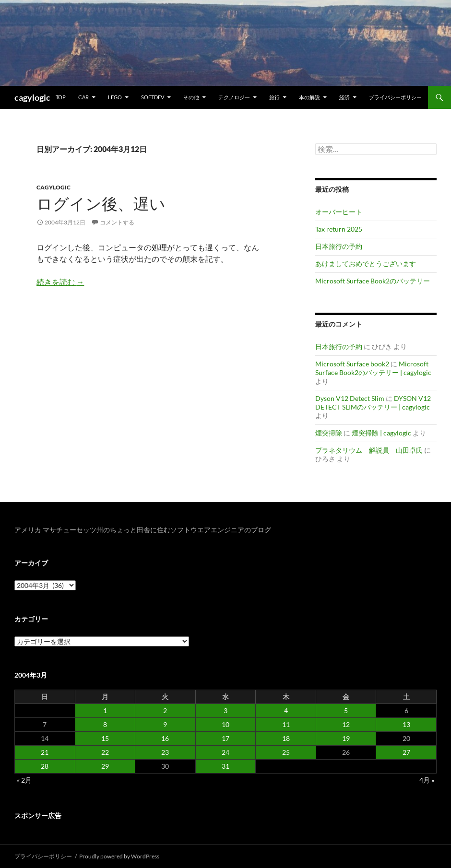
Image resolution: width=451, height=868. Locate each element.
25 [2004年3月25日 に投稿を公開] (286, 752)
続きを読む (60, 282)
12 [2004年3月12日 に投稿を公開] (346, 724)
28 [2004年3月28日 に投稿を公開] (45, 766)
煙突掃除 (329, 433)
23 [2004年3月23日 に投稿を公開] (165, 752)
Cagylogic (53, 187)
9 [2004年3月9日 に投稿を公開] (165, 724)
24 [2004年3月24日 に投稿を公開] (225, 752)
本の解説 (309, 97)
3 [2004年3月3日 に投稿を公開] (225, 710)
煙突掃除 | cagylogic (381, 433)
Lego (115, 97)
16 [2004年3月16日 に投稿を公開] (165, 738)
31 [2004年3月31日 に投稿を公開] (225, 766)
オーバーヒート (339, 212)
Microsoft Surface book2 (352, 364)
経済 (344, 97)
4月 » (427, 780)
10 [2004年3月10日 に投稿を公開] (225, 724)
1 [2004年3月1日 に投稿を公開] (105, 710)
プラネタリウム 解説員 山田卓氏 (369, 450)
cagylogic (32, 97)
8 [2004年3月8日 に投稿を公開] (105, 724)
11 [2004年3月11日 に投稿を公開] (286, 724)
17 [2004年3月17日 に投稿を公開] (225, 738)
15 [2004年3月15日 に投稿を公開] (105, 738)
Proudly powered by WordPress (119, 856)
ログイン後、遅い (101, 204)
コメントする (117, 222)
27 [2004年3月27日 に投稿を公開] (406, 752)
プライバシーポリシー (395, 97)
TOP (61, 97)
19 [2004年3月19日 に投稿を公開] (346, 738)
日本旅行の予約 (339, 246)
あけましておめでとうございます (366, 264)
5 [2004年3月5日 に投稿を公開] (346, 710)
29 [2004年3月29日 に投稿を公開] (105, 766)
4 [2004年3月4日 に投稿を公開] (286, 710)
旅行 (274, 97)
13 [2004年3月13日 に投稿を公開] (406, 724)
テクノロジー (234, 97)
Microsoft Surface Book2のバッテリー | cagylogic (373, 368)
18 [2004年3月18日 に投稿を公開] (286, 738)
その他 (191, 97)
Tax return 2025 (339, 229)
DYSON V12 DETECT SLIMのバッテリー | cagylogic (373, 403)
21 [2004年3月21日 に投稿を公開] (45, 752)
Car (83, 97)
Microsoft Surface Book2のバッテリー (373, 281)
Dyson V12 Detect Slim (350, 398)
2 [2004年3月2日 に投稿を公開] (165, 710)
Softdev (153, 97)
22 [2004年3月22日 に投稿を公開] (105, 752)
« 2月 (24, 780)
